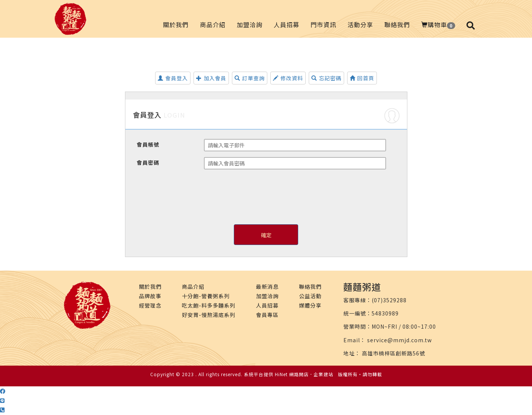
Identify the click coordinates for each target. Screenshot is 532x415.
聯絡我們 (397, 25)
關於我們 (176, 25)
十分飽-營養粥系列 (206, 296)
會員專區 (267, 315)
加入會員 (211, 78)
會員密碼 (148, 162)
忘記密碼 (326, 78)
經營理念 (150, 305)
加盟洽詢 (250, 25)
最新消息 (267, 286)
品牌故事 (150, 296)
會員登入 (173, 78)
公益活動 (310, 296)
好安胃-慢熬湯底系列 (209, 315)
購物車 (438, 25)
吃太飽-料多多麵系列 (209, 305)
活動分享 (360, 25)
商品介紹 (213, 25)
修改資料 (288, 78)
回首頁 (362, 78)
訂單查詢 (250, 78)
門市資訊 (323, 25)
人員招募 (287, 25)
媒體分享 (310, 305)
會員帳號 (148, 144)
